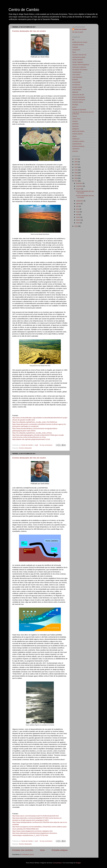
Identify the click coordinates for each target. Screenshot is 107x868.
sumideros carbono (78, 141)
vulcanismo (76, 149)
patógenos (76, 129)
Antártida (75, 47)
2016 (76, 226)
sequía (74, 136)
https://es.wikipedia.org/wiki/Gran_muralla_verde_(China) (32, 433)
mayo (78, 212)
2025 (76, 159)
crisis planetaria (77, 77)
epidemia (75, 92)
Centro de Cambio (24, 10)
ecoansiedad (76, 82)
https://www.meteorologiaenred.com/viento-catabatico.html (32, 831)
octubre (79, 189)
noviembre (80, 186)
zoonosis (75, 151)
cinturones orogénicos (79, 67)
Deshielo (75, 80)
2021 (76, 170)
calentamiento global (79, 57)
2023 (76, 164)
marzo (78, 217)
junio (78, 209)
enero (78, 223)
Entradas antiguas (60, 850)
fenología (75, 105)
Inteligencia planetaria (79, 110)
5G (73, 40)
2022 (76, 167)
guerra (74, 107)
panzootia (75, 126)
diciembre (79, 183)
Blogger (78, 863)
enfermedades (77, 90)
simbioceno (76, 139)
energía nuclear (77, 87)
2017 (76, 181)
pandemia (75, 124)
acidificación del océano (80, 42)
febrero (79, 220)
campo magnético (78, 62)
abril (78, 214)
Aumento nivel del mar (79, 55)
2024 (76, 162)
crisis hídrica (76, 75)
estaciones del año (78, 95)
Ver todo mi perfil (78, 32)
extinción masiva (78, 102)
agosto (78, 204)
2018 (76, 178)
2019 (76, 175)
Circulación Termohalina (80, 70)
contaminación (77, 72)
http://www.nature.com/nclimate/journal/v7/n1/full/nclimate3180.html (35, 816)
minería (75, 116)
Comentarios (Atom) (28, 854)
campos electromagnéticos (81, 65)
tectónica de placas (78, 146)
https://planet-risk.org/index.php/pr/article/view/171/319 (31, 439)
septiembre (80, 201)
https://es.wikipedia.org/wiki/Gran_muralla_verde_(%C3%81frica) (35, 422)
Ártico (74, 52)
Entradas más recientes (23, 850)
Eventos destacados (25, 448)
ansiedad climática (78, 45)
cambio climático (78, 60)
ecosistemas (76, 85)
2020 (76, 173)
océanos (75, 121)
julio (78, 206)
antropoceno (76, 50)
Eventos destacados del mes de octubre (29, 31)
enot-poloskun (57, 863)
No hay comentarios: (46, 445)
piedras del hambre (78, 131)
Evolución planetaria (79, 100)
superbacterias (77, 144)
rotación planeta (77, 134)
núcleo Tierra (76, 119)
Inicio (42, 850)
